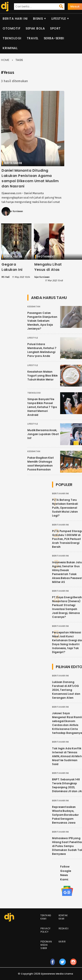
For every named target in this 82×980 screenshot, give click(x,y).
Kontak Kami (63, 917)
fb (53, 964)
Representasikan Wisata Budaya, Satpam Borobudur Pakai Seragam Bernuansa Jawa (65, 815)
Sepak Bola (35, 28)
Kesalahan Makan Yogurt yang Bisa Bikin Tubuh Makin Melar (43, 376)
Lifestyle (59, 19)
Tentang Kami (46, 917)
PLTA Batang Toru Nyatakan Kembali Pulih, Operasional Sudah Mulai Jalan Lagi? (65, 508)
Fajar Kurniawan (15, 211)
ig (73, 964)
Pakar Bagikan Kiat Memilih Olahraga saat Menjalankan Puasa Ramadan (41, 464)
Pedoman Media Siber (46, 945)
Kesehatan (34, 307)
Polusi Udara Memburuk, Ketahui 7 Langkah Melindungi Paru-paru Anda (42, 350)
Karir (62, 942)
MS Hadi (6, 277)
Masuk (75, 6)
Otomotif (11, 28)
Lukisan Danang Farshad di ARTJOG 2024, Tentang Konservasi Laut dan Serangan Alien (66, 690)
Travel (33, 38)
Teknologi (12, 38)
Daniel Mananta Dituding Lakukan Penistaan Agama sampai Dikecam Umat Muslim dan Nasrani (30, 178)
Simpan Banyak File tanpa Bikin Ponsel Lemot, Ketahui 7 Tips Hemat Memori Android (42, 407)
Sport (55, 28)
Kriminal (10, 48)
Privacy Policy (45, 930)
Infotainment (46, 257)
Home (5, 60)
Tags (19, 60)
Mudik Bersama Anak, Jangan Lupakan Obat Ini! (43, 434)
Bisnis (38, 19)
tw (63, 964)
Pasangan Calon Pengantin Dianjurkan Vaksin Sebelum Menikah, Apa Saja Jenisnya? (42, 321)
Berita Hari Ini (15, 19)
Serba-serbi (54, 38)
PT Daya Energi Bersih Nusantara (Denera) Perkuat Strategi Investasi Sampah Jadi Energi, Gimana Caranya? (67, 607)
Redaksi (64, 929)
